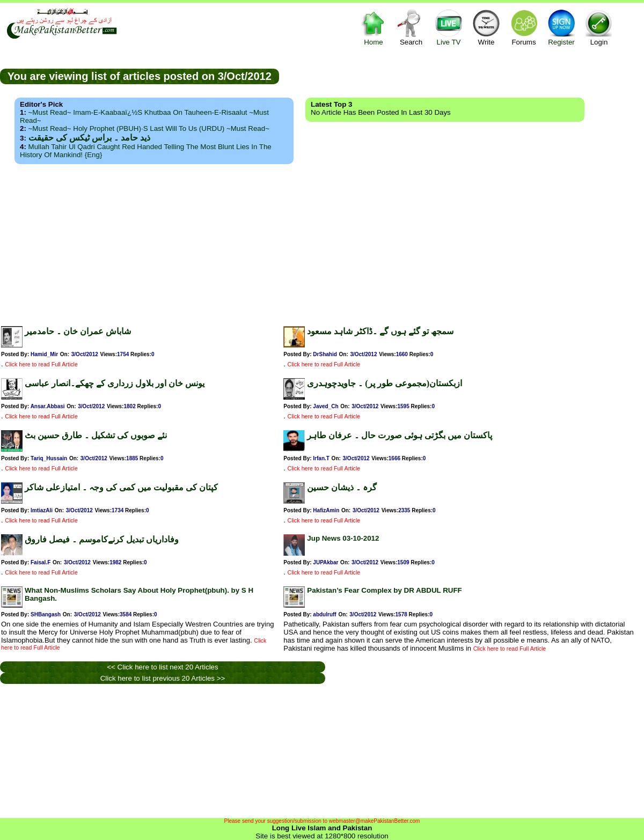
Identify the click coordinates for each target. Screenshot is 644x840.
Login (599, 27)
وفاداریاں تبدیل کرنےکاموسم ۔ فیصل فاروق (102, 539)
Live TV (449, 27)
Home (374, 27)
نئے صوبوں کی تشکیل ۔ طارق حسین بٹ (96, 435)
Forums (524, 27)
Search (411, 27)
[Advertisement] (322, 242)
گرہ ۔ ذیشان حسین (342, 487)
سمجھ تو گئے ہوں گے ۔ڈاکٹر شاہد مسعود (380, 331)
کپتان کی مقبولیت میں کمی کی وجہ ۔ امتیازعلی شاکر (121, 487)
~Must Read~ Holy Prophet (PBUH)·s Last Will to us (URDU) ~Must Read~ (149, 128)
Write (486, 27)
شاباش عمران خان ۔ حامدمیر (78, 331)
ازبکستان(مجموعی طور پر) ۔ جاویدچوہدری (385, 383)
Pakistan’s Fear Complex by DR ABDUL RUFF (384, 590)
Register (561, 27)
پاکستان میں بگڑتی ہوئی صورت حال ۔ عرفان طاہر (400, 435)
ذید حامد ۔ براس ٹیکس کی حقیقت (89, 138)
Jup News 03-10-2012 (343, 538)
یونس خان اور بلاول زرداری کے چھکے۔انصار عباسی (115, 383)
